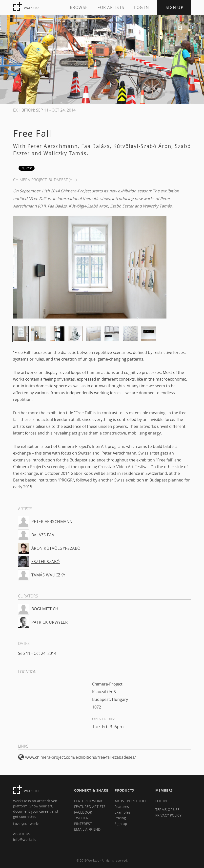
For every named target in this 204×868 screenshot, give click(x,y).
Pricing (120, 818)
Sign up (121, 824)
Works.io (93, 860)
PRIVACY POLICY (168, 815)
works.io (31, 7)
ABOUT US (22, 834)
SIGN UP (175, 7)
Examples (122, 812)
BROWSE (79, 7)
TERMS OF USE (167, 810)
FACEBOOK (83, 812)
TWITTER (81, 818)
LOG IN (142, 7)
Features (122, 807)
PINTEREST (83, 824)
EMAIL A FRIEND (87, 829)
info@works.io (25, 839)
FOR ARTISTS (111, 7)
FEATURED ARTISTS (90, 807)
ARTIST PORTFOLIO (130, 801)
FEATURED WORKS (89, 801)
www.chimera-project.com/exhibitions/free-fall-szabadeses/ (77, 757)
